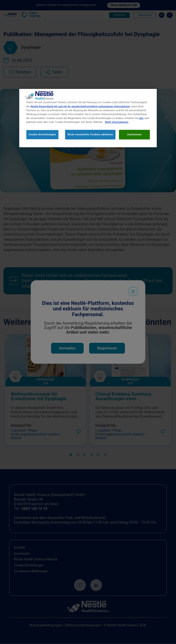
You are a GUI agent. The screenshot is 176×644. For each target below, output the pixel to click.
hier (141, 118)
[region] (88, 118)
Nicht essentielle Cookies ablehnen (90, 134)
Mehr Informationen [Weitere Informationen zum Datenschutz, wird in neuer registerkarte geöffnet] (117, 122)
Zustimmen (134, 134)
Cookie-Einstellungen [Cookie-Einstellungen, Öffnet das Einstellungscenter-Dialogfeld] (42, 134)
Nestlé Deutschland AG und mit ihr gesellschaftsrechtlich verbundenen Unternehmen (80, 106)
